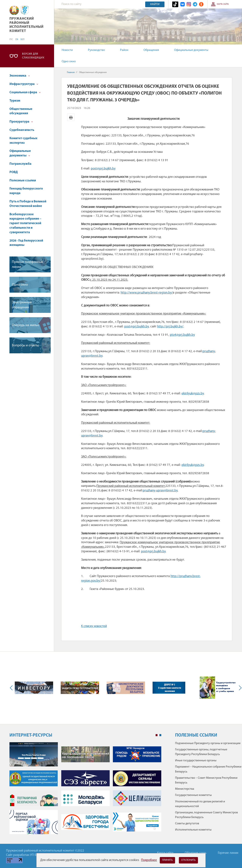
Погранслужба (20, 164)
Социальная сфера (25, 92)
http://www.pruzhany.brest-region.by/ (147, 293)
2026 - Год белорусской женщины (26, 243)
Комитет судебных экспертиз (23, 141)
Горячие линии (228, 853)
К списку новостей (94, 626)
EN (17, 40)
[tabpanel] (85, 790)
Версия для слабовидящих (33, 56)
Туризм (15, 101)
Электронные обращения (22, 305)
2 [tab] (160, 735)
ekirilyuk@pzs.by (193, 394)
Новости (67, 50)
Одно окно (69, 61)
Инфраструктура (24, 84)
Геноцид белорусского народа (26, 191)
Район (124, 50)
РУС (11, 40)
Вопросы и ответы (25, 345)
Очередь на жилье (26, 325)
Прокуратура (21, 122)
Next (239, 688)
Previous (12, 688)
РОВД (14, 172)
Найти (155, 4)
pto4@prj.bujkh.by (182, 335)
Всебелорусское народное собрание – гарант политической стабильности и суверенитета (25, 223)
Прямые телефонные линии (28, 264)
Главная (71, 72)
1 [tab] (157, 735)
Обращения (151, 50)
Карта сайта (223, 4)
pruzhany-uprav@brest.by (160, 491)
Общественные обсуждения (21, 111)
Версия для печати (71, 117)
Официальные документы (191, 50)
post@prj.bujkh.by (103, 169)
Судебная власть (22, 130)
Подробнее (149, 860)
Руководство (96, 50)
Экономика (20, 76)
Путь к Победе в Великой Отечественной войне (28, 204)
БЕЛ (22, 40)
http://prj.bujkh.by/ (170, 327)
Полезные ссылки (23, 181)
